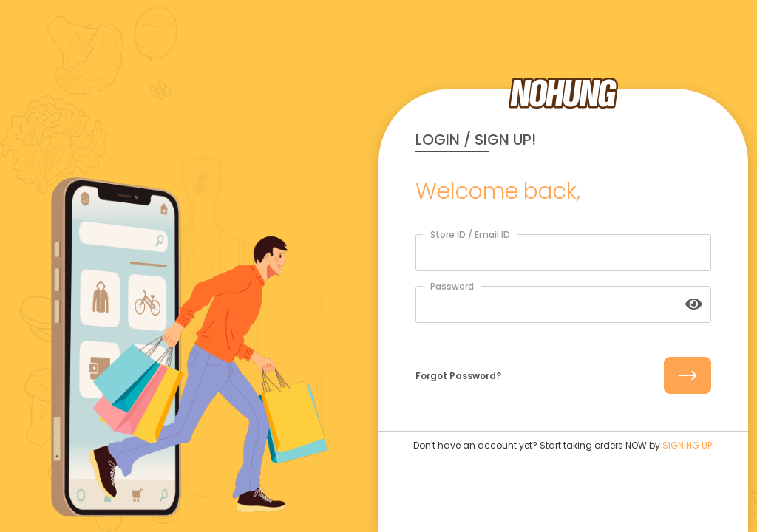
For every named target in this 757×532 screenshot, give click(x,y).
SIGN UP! (505, 140)
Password (452, 286)
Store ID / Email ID (470, 235)
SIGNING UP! (688, 445)
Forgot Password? (458, 376)
